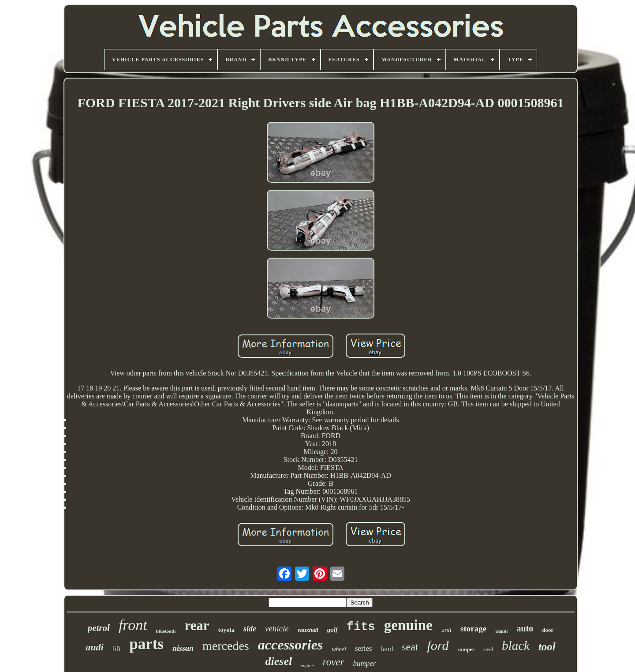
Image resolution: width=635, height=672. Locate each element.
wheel (339, 649)
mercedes (226, 646)
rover (334, 662)
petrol (99, 628)
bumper (365, 663)
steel (488, 649)
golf (332, 630)
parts (146, 644)
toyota (226, 630)
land (387, 649)
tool (547, 647)
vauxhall (308, 630)
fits (361, 627)
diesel (279, 661)
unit (446, 630)
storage (473, 629)
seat (410, 647)
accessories (291, 645)
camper (466, 649)
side (250, 629)
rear (197, 625)
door (548, 630)
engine (307, 665)
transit (501, 631)
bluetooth (166, 631)
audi (94, 647)
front (133, 625)
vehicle (277, 629)
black (516, 646)
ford (438, 645)
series (364, 648)
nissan (183, 648)
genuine (408, 625)
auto (525, 628)
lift (117, 649)
